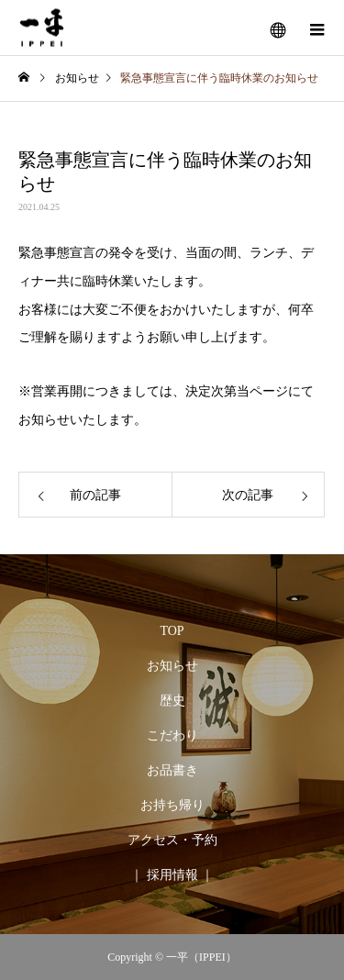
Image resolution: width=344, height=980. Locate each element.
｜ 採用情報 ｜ (172, 875)
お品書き (172, 770)
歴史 (172, 701)
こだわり (172, 735)
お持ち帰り (172, 805)
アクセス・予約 (172, 840)
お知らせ (172, 666)
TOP (172, 631)
